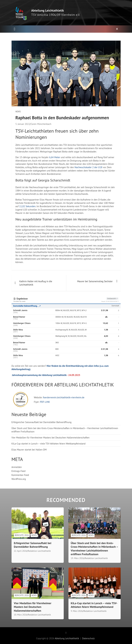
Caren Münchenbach (41, 124)
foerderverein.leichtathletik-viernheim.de (63, 397)
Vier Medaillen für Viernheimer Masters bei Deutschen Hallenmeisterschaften (51, 438)
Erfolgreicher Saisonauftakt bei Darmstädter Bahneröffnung (42, 422)
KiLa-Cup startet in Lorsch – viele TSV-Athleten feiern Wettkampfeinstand (49, 444)
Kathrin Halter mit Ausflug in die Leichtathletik (36, 283)
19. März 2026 (77, 558)
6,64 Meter (55, 157)
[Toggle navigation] (15, 29)
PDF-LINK (45, 402)
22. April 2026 (20, 551)
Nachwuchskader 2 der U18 (88, 167)
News (18, 112)
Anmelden (17, 467)
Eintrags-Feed (19, 471)
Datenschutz (88, 638)
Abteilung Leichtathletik (48, 10)
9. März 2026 (77, 611)
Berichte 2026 (22, 535)
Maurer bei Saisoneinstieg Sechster (95, 281)
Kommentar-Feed (20, 475)
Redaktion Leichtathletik (39, 551)
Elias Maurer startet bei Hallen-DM (29, 450)
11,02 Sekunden (27, 206)
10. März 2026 (21, 615)
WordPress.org (19, 479)
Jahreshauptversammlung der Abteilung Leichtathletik (39, 375)
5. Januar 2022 (23, 124)
